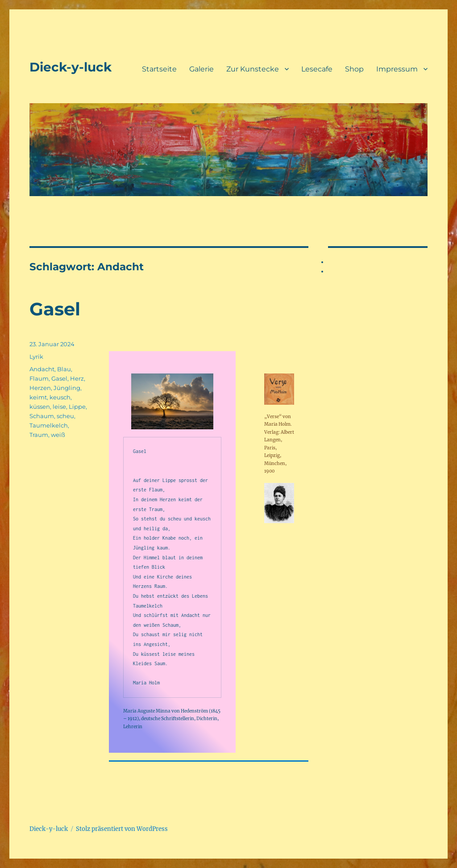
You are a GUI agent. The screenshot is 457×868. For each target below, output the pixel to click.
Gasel (55, 309)
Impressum (397, 69)
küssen (40, 407)
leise (59, 407)
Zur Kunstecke (253, 69)
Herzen (40, 388)
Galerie (201, 69)
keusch (60, 397)
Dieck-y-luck (71, 67)
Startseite (159, 69)
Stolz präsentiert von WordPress (122, 829)
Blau (64, 369)
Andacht (42, 369)
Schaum (42, 416)
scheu (65, 416)
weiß (58, 435)
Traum (39, 435)
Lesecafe (317, 69)
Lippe (77, 407)
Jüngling (67, 388)
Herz (77, 378)
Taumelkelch (49, 425)
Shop (354, 69)
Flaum (39, 378)
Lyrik (36, 356)
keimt (38, 397)
